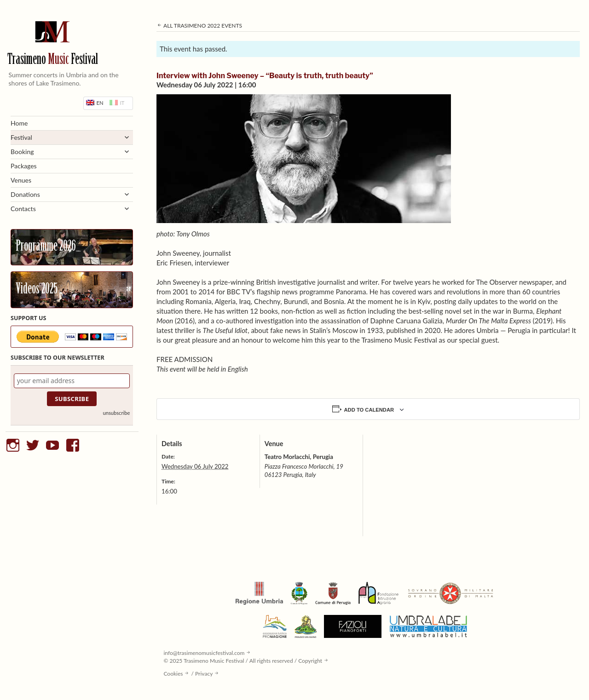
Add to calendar (369, 410)
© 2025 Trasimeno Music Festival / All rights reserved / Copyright (243, 661)
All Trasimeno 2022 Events (199, 26)
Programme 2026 (46, 247)
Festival (21, 137)
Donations (25, 194)
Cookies (173, 674)
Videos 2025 (37, 290)
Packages (24, 166)
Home (19, 123)
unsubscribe (116, 413)
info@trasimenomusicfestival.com (204, 653)
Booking (22, 152)
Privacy (204, 674)
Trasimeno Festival (53, 60)
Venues (21, 180)
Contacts (23, 209)
